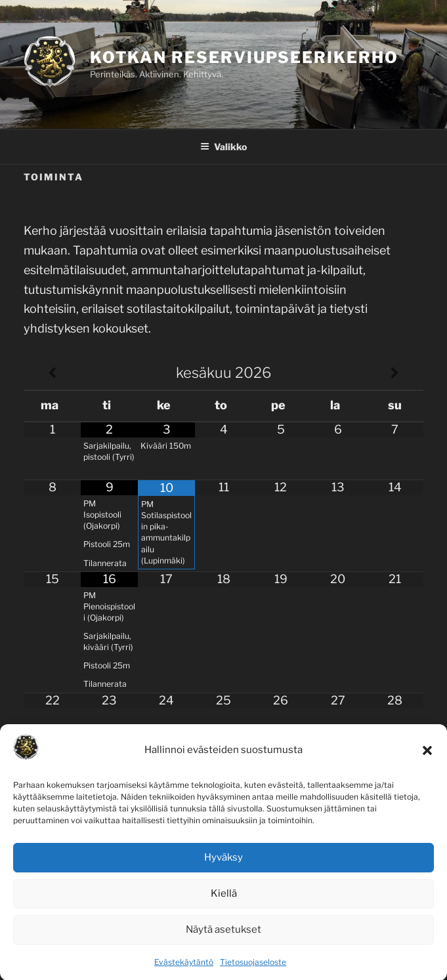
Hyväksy (223, 869)
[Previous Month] (52, 373)
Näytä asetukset (223, 941)
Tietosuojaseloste (253, 973)
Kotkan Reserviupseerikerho (244, 57)
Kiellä (224, 905)
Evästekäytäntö (184, 973)
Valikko (223, 147)
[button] (427, 762)
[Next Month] (395, 373)
